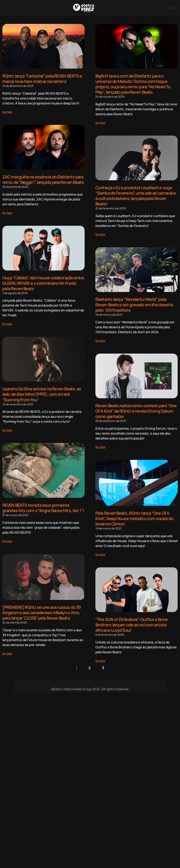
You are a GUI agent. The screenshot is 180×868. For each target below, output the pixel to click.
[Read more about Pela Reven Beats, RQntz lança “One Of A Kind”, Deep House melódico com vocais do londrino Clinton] (100, 552)
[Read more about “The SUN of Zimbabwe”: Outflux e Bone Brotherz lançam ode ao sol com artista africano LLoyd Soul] (100, 658)
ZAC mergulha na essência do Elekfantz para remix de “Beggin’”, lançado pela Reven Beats (43, 179)
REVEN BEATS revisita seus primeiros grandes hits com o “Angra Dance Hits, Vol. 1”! (43, 506)
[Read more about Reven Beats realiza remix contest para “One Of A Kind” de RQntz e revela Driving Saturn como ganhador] (100, 445)
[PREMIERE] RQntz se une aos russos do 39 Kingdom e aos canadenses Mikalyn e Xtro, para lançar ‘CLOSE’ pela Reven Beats (41, 621)
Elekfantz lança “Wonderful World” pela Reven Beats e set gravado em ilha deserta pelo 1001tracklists (134, 303)
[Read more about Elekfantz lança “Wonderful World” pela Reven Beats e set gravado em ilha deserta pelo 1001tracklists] (100, 339)
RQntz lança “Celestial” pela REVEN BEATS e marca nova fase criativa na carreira (42, 79)
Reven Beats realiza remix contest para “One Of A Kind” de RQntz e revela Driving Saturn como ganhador (136, 409)
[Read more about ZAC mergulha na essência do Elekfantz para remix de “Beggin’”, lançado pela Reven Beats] (7, 212)
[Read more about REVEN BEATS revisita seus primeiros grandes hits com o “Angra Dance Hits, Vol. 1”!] (7, 539)
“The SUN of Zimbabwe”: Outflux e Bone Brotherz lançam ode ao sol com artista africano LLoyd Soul (131, 622)
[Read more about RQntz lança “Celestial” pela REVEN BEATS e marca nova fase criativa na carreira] (7, 112)
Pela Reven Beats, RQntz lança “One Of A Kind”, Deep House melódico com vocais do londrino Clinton (134, 516)
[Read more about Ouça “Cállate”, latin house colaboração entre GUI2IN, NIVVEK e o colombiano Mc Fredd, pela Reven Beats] (7, 323)
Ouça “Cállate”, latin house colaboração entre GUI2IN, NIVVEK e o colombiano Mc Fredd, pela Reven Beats (43, 282)
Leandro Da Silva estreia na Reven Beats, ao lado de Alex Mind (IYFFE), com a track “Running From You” (42, 393)
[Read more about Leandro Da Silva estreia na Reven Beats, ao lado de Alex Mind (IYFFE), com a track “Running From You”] (7, 429)
